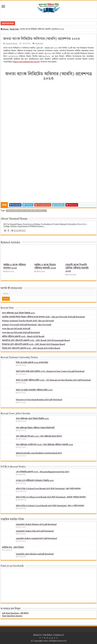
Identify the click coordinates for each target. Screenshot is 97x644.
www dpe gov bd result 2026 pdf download (21, 333)
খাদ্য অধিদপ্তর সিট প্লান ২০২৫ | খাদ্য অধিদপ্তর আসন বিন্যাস (39, 436)
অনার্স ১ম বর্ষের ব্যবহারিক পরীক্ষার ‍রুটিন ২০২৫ (34, 390)
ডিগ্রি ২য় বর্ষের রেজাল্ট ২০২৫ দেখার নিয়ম (32, 363)
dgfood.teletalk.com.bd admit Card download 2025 (39, 453)
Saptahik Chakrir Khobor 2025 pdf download (36, 524)
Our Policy (48, 635)
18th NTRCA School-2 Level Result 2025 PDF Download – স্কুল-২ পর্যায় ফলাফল (50, 506)
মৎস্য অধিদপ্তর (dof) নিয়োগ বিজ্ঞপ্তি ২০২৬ (19, 313)
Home (5, 29)
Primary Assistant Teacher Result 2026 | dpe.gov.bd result (28, 321)
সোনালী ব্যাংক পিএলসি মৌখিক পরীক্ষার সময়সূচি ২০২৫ (77, 268)
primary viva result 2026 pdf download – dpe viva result (27, 325)
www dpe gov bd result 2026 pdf (16, 329)
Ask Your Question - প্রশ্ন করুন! (15, 613)
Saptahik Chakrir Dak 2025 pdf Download (35, 531)
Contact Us (59, 635)
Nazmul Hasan (11, 44)
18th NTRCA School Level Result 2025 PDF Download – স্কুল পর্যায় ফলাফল (48, 489)
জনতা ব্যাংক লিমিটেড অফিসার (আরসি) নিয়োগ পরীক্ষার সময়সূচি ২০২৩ (27, 211)
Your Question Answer (12, 616)
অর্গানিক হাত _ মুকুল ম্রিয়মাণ (13, 547)
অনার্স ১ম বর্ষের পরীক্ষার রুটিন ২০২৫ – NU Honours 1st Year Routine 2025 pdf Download (53, 380)
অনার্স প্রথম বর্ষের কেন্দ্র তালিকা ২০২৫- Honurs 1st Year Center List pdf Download (50, 371)
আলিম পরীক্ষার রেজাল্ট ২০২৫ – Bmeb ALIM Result (23, 337)
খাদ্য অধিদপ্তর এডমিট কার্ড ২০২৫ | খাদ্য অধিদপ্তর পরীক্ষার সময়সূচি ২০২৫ (44, 445)
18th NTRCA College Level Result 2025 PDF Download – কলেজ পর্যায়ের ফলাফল (51, 497)
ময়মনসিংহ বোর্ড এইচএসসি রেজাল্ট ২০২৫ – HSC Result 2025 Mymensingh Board (36, 340)
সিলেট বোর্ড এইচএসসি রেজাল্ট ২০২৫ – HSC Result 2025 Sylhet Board (31, 348)
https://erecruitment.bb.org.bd (26, 62)
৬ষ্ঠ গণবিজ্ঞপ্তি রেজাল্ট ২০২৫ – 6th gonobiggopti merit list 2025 (43, 472)
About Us (37, 635)
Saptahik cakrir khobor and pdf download (35, 554)
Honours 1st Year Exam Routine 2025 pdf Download (39, 400)
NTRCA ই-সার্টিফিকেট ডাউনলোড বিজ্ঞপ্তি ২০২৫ (35, 481)
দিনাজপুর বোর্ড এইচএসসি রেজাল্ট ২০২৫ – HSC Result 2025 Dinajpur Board (33, 344)
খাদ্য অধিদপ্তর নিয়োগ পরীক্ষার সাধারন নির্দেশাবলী (35, 428)
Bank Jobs (14, 29)
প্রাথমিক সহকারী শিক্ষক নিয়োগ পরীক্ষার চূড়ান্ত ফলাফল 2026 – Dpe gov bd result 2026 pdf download (43, 317)
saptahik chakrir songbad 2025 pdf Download (36, 539)
